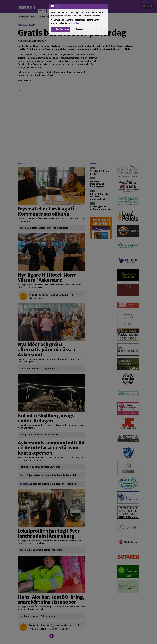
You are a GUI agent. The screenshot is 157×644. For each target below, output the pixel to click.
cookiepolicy (73, 23)
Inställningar (78, 29)
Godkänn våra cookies (61, 29)
